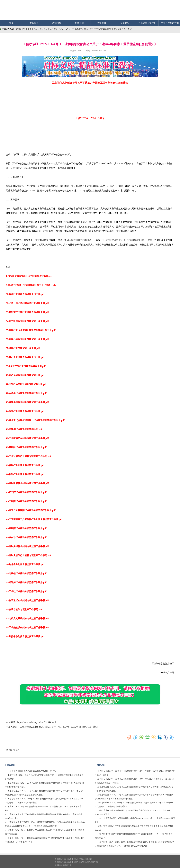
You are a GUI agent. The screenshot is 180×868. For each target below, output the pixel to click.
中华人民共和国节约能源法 (78, 240)
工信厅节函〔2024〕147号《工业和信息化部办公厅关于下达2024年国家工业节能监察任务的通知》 (90, 29)
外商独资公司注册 (147, 23)
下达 (59, 727)
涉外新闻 (102, 23)
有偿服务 (125, 23)
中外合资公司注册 (170, 23)
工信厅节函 (26, 727)
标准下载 (79, 23)
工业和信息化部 (40, 727)
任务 (90, 727)
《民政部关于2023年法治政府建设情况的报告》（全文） (32, 771)
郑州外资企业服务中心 (26, 29)
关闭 (16, 750)
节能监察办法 (136, 240)
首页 (11, 23)
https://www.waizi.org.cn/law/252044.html (36, 722)
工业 (73, 727)
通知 (95, 727)
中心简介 (34, 23)
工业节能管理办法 (112, 240)
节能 (78, 727)
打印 (9, 750)
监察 (84, 727)
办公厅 (53, 727)
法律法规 (57, 23)
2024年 (66, 727)
